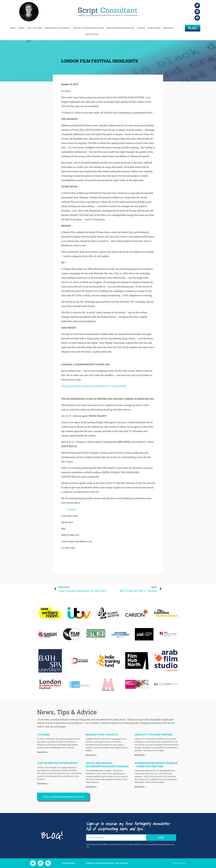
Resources (168, 28)
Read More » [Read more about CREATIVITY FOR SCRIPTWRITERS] (140, 755)
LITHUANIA (43, 735)
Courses (141, 28)
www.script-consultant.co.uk (77, 541)
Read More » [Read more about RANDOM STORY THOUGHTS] (91, 755)
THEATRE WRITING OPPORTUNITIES (57, 763)
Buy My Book (92, 34)
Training (71, 509)
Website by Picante (179, 863)
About (13, 28)
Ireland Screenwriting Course (120, 28)
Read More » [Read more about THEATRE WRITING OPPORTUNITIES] (43, 784)
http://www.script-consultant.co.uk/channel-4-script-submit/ (94, 386)
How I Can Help (34, 28)
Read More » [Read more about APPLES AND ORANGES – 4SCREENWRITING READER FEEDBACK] (91, 787)
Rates (21, 28)
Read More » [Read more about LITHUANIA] (43, 752)
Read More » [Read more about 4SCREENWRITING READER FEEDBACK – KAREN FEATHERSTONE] (140, 787)
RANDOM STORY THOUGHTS (102, 735)
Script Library (154, 28)
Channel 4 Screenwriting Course (88, 28)
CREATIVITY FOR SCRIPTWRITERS (154, 735)
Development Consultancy (57, 28)
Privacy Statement (68, 863)
